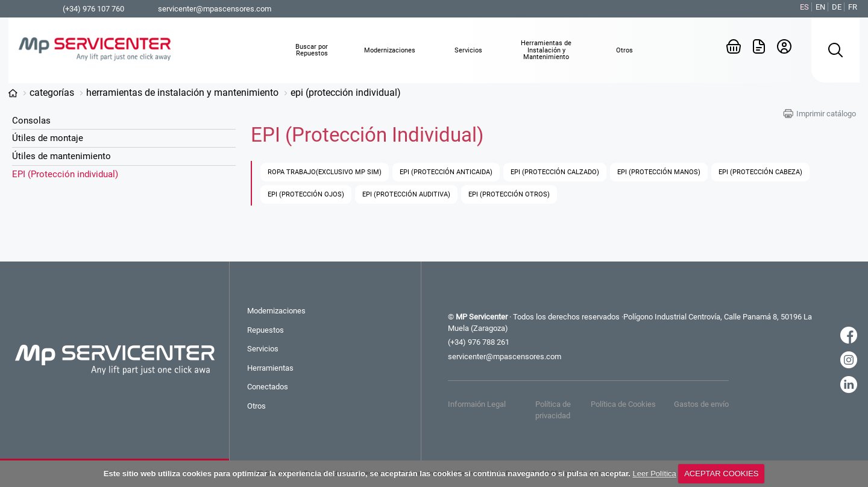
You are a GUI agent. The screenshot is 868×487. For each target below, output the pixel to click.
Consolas (31, 121)
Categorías (52, 93)
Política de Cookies (623, 404)
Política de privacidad (553, 410)
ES (804, 7)
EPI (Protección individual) (346, 93)
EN (820, 7)
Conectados (268, 387)
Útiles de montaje (48, 138)
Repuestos (266, 330)
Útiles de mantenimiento (61, 156)
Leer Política (655, 473)
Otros (256, 406)
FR (853, 7)
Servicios (263, 349)
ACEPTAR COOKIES (721, 473)
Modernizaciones (276, 311)
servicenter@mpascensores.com (215, 9)
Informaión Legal (477, 404)
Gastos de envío (701, 404)
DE (837, 7)
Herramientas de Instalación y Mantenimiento (182, 93)
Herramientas (270, 368)
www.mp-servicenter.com (13, 93)
